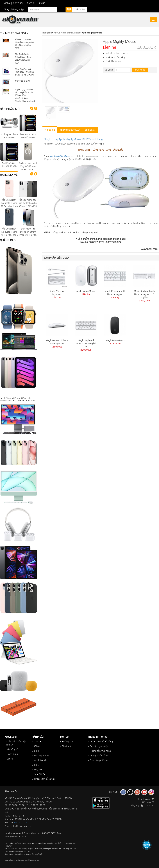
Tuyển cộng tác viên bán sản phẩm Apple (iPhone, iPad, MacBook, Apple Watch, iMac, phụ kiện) (25, 95)
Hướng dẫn (67, 741)
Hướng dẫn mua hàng (99, 751)
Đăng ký (8, 9)
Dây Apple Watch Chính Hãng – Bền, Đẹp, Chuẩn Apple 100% (23, 58)
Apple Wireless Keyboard (57, 293)
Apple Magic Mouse (86, 291)
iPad (36, 751)
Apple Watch (40, 760)
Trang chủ (47, 33)
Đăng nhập (18, 9)
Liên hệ (41, 3)
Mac (35, 765)
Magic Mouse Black (115, 340)
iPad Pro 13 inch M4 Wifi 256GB (9, 165)
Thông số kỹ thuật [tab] (70, 130)
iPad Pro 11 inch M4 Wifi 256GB (28, 136)
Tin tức (31, 3)
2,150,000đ (115, 343)
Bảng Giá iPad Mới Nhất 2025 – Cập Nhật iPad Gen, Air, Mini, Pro (25, 72)
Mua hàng (140, 70)
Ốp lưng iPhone (41, 756)
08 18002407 (21, 822)
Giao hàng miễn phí (98, 760)
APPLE (57, 33)
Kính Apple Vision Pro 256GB (9, 136)
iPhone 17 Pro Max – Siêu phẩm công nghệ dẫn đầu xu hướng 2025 (24, 44)
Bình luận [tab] (90, 130)
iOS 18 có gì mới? (22, 81)
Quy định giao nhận (98, 746)
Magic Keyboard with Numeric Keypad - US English (144, 294)
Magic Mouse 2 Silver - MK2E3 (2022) (57, 342)
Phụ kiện (37, 770)
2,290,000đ (86, 350)
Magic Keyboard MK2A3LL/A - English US (86, 343)
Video (7, 3)
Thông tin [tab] (50, 130)
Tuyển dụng (11, 754)
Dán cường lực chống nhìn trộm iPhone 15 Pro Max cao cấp (28, 233)
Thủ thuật (66, 746)
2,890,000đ (144, 300)
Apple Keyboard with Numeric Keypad (115, 293)
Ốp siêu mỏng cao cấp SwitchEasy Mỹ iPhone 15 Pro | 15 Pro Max (28, 205)
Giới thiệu (18, 3)
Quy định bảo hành (98, 756)
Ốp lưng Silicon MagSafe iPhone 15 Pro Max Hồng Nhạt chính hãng (9, 205)
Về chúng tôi (12, 749)
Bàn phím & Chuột (71, 33)
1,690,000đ (57, 347)
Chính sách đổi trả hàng (100, 741)
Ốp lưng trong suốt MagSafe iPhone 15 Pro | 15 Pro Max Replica (28, 168)
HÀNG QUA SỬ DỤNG (44, 779)
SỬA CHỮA (39, 774)
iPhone (37, 746)
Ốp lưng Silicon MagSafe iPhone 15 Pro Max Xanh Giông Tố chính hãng (9, 235)
